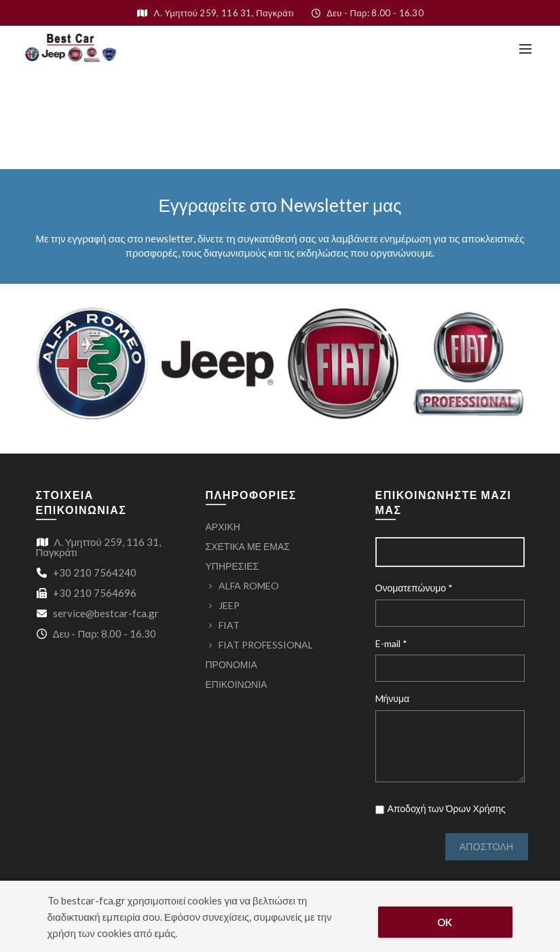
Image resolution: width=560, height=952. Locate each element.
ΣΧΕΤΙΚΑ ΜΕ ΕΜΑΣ (248, 546)
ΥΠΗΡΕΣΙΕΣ (232, 566)
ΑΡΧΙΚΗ (223, 527)
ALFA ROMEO (249, 586)
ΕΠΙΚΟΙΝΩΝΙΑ (237, 684)
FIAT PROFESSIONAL (266, 645)
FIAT (229, 625)
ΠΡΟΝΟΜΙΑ (231, 664)
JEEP (229, 605)
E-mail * (391, 643)
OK (445, 922)
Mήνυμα (393, 698)
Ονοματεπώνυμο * (414, 588)
